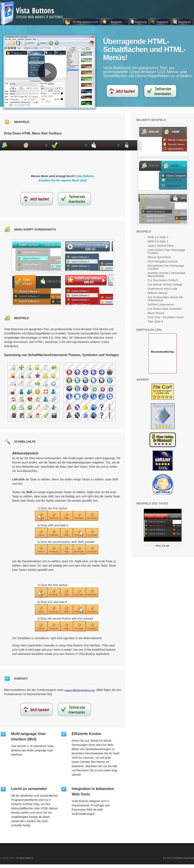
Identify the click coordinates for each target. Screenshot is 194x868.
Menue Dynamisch (159, 257)
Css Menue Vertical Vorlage (165, 284)
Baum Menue (156, 313)
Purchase (177, 858)
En (165, 858)
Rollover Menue (157, 293)
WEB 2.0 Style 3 (158, 237)
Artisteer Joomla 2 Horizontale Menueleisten (167, 274)
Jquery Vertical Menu (161, 246)
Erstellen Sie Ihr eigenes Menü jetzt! (63, 180)
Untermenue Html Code (162, 289)
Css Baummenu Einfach (163, 280)
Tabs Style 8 (155, 321)
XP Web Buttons (24, 858)
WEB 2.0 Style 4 (158, 241)
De (169, 858)
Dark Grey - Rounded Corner (166, 317)
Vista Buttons (84, 176)
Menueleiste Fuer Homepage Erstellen (166, 267)
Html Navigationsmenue (163, 261)
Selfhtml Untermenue (161, 304)
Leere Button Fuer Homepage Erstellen (166, 251)
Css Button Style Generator (165, 309)
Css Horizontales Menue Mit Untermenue (165, 299)
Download (189, 858)
